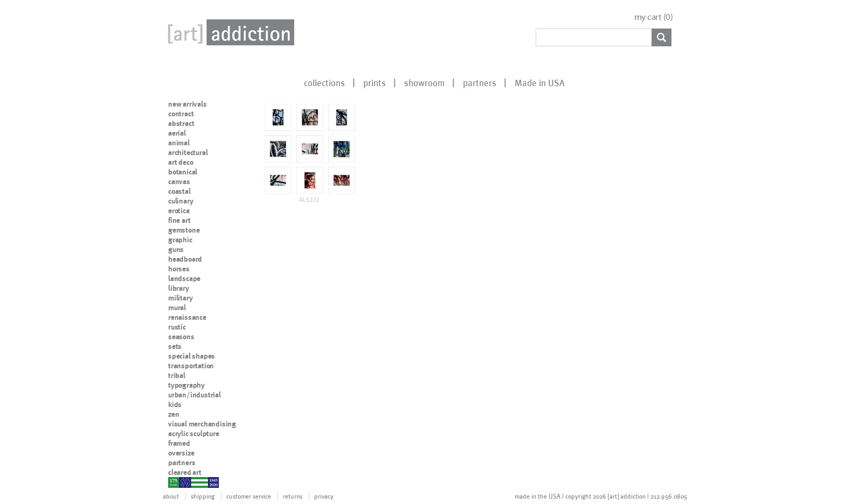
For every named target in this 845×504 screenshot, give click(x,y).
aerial (177, 133)
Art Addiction (229, 32)
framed (179, 443)
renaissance (187, 317)
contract (181, 114)
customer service (249, 496)
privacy (324, 496)
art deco (181, 162)
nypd (176, 482)
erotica (179, 211)
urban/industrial (195, 395)
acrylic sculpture (194, 433)
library (179, 288)
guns (176, 249)
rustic (177, 327)
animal (179, 143)
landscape (184, 278)
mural (177, 307)
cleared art (185, 472)
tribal (177, 375)
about (171, 496)
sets (175, 346)
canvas (179, 181)
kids (175, 404)
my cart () (654, 17)
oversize (181, 453)
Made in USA (540, 82)
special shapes (192, 356)
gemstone (184, 230)
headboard (185, 259)
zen (174, 414)
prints (375, 82)
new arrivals (188, 104)
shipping (203, 496)
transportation (191, 366)
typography (186, 385)
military (180, 298)
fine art (179, 220)
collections (324, 82)
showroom (424, 82)
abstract (181, 123)
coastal (179, 191)
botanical (183, 172)
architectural (188, 152)
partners (480, 82)
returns (293, 496)
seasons (181, 337)
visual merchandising (202, 424)
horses (179, 269)
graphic (180, 240)
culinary (181, 201)
